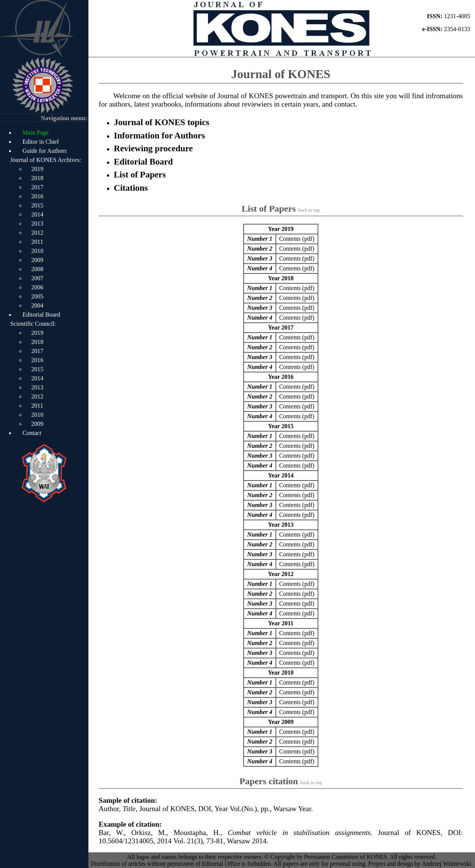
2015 (37, 205)
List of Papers (140, 174)
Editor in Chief (41, 142)
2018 (37, 178)
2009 (37, 260)
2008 (37, 269)
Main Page (35, 133)
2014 (37, 214)
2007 (37, 278)
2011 (37, 242)
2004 (37, 305)
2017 (37, 187)
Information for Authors (159, 135)
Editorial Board (41, 315)
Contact (32, 433)
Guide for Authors (44, 151)
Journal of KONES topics (161, 122)
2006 (37, 287)
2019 (37, 169)
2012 (37, 233)
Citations (131, 188)
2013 (37, 224)
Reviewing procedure (153, 148)
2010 (37, 251)
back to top (309, 210)
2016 (37, 196)
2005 (37, 296)
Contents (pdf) (297, 239)
